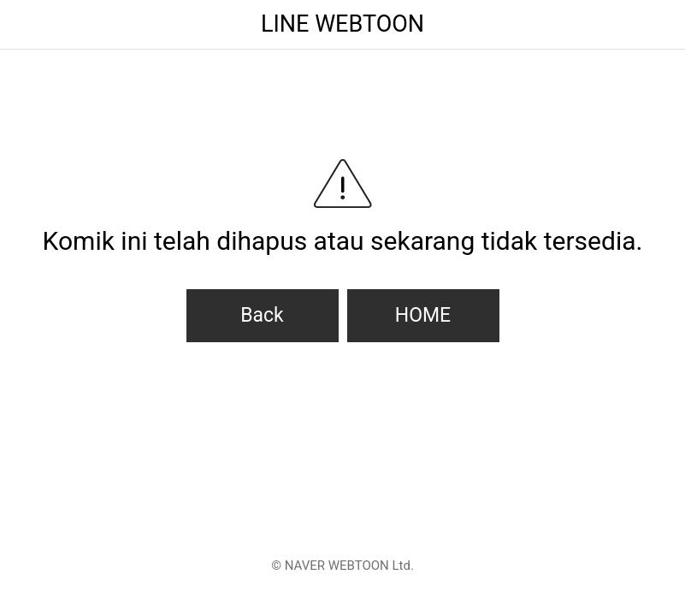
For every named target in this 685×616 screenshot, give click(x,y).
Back (262, 315)
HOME (423, 315)
